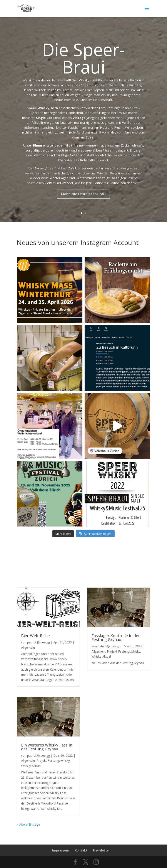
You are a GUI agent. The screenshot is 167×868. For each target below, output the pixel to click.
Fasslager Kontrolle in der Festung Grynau (116, 638)
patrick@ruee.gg (38, 642)
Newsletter (101, 850)
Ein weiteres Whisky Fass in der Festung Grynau (47, 747)
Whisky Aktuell (31, 766)
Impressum (61, 850)
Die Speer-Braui (83, 73)
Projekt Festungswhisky (53, 761)
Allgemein (28, 647)
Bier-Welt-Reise (35, 636)
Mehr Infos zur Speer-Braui (83, 209)
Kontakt (81, 850)
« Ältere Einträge (28, 824)
